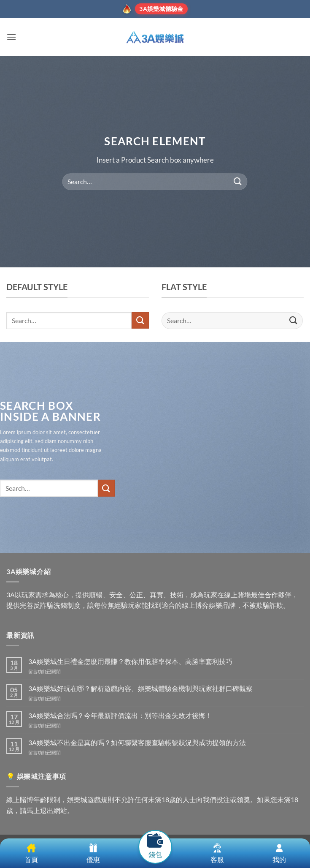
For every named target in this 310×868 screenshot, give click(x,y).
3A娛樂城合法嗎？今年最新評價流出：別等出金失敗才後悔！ (120, 715)
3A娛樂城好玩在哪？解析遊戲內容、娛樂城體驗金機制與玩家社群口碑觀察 (140, 688)
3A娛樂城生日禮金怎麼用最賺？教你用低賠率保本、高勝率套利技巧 (130, 661)
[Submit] (238, 181)
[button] (11, 37)
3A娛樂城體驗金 (161, 9)
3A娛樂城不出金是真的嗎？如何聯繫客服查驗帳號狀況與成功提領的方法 (137, 742)
